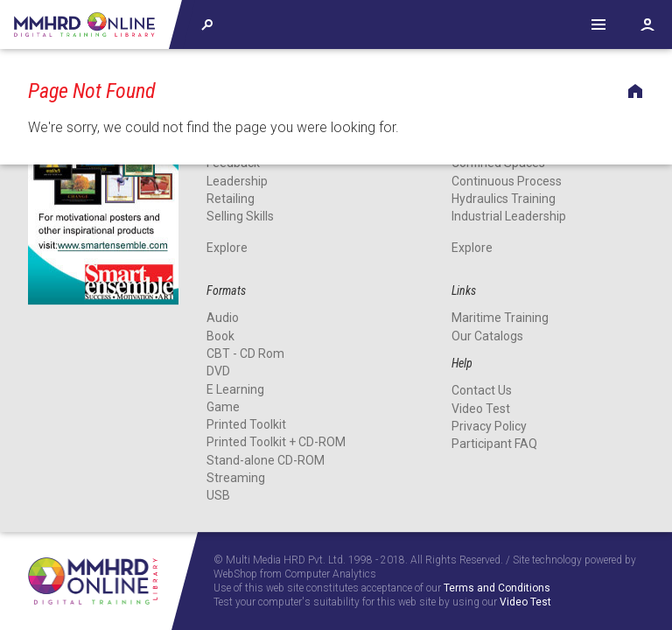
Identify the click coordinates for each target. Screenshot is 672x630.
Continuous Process (507, 181)
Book (220, 336)
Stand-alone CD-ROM (266, 460)
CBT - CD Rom (245, 353)
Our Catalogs (487, 336)
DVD (218, 371)
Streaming (236, 478)
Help (598, 24)
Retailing (231, 199)
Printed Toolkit (246, 424)
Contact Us (482, 390)
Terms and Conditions (497, 588)
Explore (227, 248)
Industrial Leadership (509, 216)
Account (647, 24)
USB (218, 496)
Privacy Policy (489, 426)
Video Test (481, 409)
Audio (223, 318)
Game (223, 407)
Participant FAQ (494, 444)
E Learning (235, 389)
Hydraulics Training (504, 199)
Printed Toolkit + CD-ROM (276, 443)
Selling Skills (240, 216)
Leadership (237, 181)
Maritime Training (500, 318)
